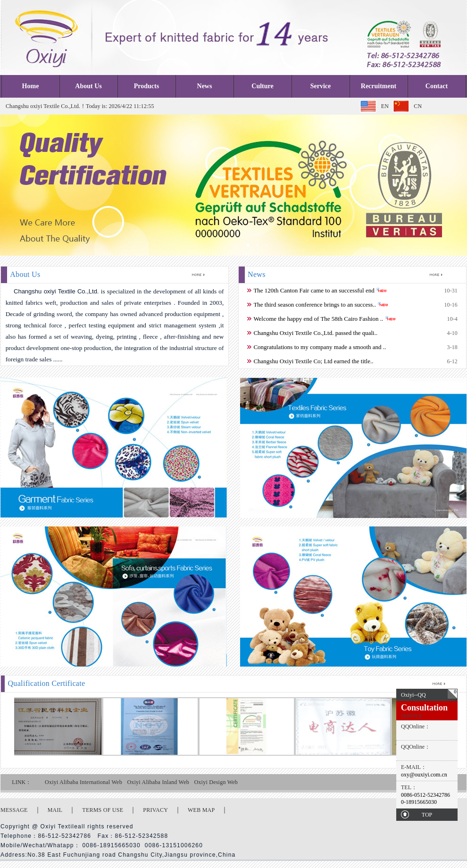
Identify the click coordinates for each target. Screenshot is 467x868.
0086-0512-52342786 (425, 795)
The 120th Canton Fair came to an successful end (314, 290)
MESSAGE (14, 810)
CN (418, 106)
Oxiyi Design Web (216, 782)
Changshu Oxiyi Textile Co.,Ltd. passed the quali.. (315, 333)
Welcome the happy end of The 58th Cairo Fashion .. (318, 319)
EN (385, 106)
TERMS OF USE (103, 810)
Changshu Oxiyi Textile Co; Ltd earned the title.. (313, 361)
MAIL (55, 810)
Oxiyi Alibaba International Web (83, 782)
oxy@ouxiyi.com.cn (424, 775)
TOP (427, 815)
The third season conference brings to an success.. (315, 305)
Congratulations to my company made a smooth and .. (320, 347)
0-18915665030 (419, 802)
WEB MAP (201, 810)
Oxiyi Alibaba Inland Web (158, 782)
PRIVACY (155, 810)
